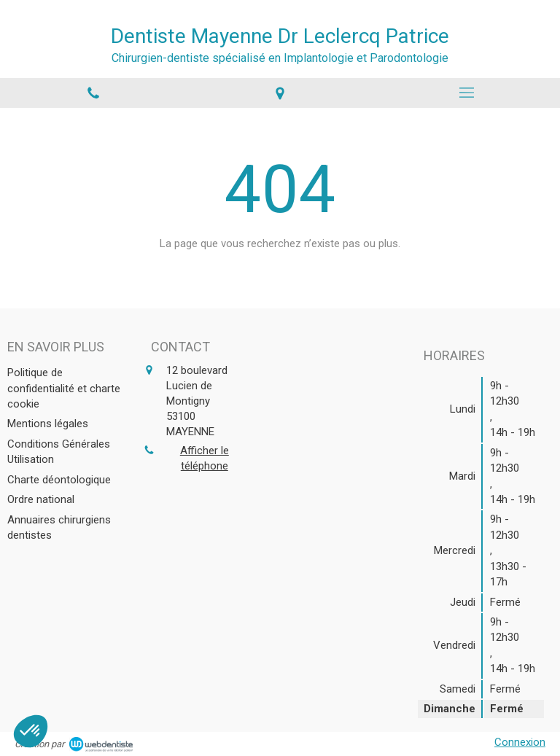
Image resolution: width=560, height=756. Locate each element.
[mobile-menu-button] (467, 93)
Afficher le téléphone (205, 458)
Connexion (520, 742)
